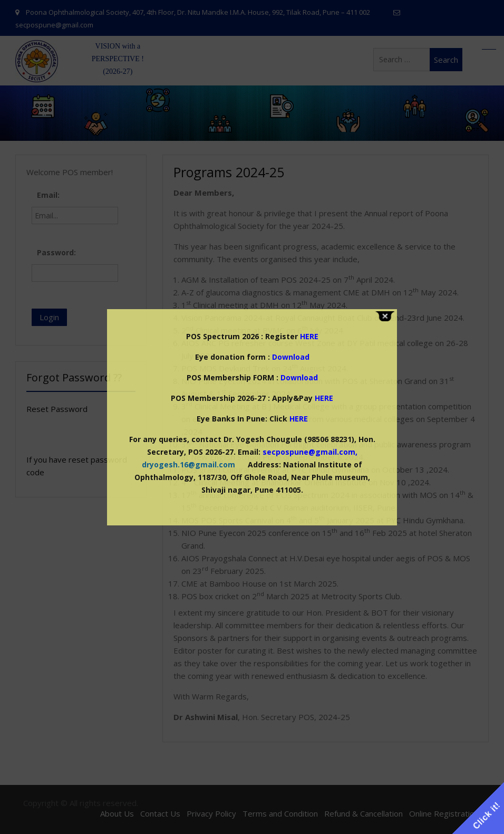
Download (291, 357)
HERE (324, 398)
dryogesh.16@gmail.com (188, 464)
